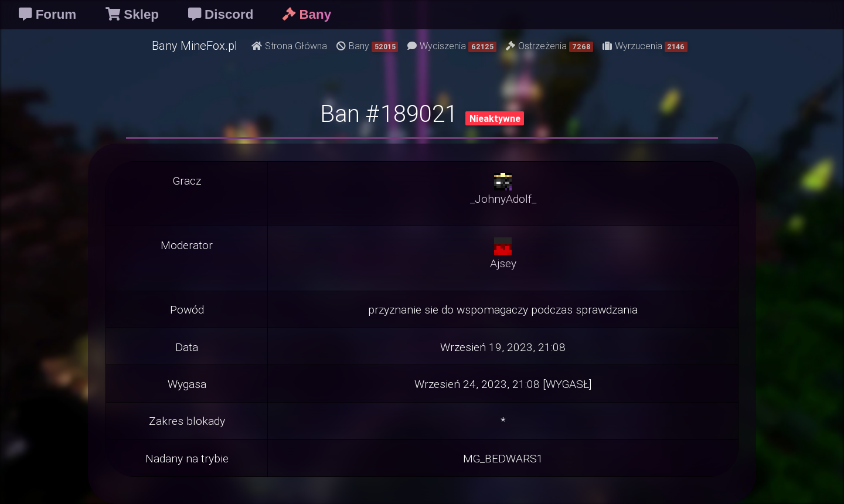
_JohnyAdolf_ (503, 199)
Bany (367, 46)
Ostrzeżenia (549, 46)
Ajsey (503, 263)
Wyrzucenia (645, 46)
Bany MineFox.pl (195, 45)
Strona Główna (289, 46)
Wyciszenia (452, 46)
